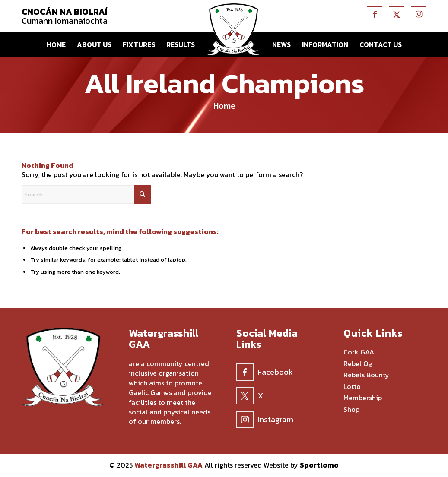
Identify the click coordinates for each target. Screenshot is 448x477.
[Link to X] (397, 14)
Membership (363, 398)
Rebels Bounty (366, 375)
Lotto (352, 387)
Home (224, 106)
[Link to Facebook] (375, 14)
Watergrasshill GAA (168, 465)
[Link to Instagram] (419, 14)
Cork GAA (359, 352)
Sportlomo (319, 465)
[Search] (86, 194)
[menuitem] (56, 44)
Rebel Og (358, 364)
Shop (351, 410)
